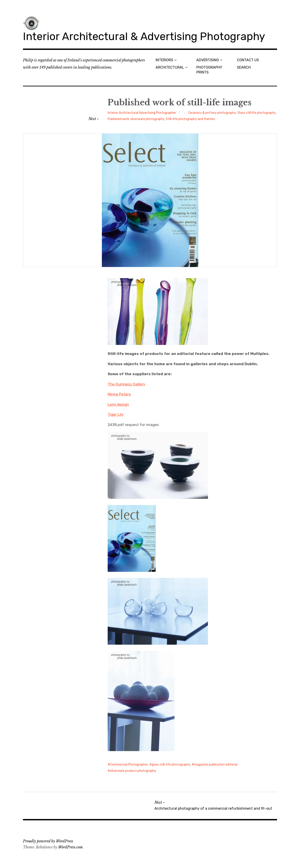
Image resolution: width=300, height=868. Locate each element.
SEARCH (244, 67)
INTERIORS (164, 60)
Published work (118, 119)
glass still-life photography (171, 765)
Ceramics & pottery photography (212, 113)
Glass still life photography (257, 113)
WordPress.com (70, 847)
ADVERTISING (208, 60)
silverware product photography (133, 771)
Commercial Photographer (129, 765)
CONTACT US (248, 60)
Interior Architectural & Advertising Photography (144, 36)
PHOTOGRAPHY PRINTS (209, 70)
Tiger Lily (116, 414)
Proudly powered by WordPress (48, 841)
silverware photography (147, 119)
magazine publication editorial (216, 765)
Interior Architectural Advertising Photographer (142, 113)
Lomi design (118, 404)
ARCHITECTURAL (170, 67)
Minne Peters (119, 394)
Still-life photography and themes (190, 119)
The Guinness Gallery (126, 384)
